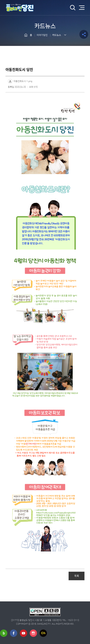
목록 (77, 576)
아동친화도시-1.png (23, 81)
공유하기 (84, 34)
